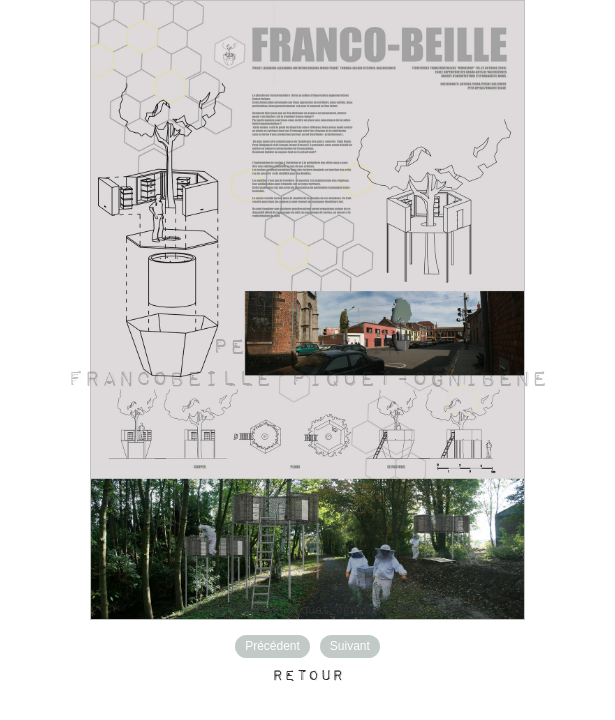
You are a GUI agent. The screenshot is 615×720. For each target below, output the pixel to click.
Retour (308, 676)
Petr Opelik (307, 348)
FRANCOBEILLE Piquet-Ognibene (307, 380)
